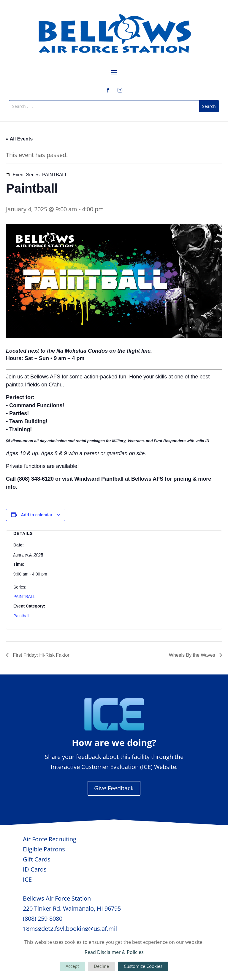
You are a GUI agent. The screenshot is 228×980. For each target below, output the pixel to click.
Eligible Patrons (44, 849)
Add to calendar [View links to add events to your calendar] (37, 515)
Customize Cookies (143, 966)
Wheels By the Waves (193, 655)
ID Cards (35, 869)
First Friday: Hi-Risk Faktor (41, 655)
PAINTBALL (24, 597)
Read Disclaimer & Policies (114, 952)
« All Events (19, 139)
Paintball (21, 616)
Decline (101, 966)
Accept (72, 966)
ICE (27, 879)
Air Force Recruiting (50, 839)
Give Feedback (114, 788)
